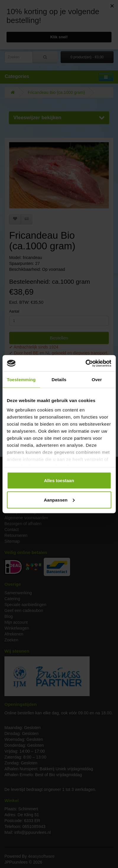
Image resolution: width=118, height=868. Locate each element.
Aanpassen (59, 500)
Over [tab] (97, 380)
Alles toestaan (59, 481)
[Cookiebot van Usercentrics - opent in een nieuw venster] (85, 363)
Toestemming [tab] (21, 380)
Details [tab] (59, 380)
